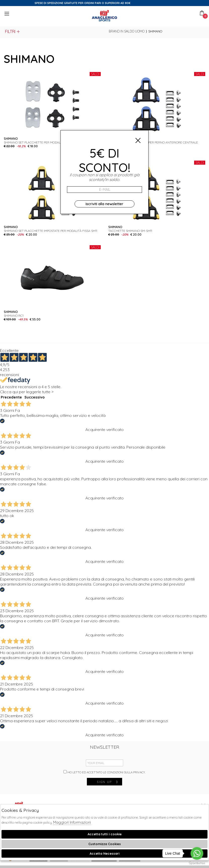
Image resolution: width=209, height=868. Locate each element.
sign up (108, 782)
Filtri (13, 31)
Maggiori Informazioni (72, 822)
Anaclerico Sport (104, 16)
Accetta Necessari (104, 853)
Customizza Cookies (105, 844)
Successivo (34, 397)
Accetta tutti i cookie (105, 834)
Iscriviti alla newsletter (104, 204)
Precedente (11, 397)
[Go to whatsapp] (197, 853)
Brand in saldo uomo (127, 31)
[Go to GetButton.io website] (197, 863)
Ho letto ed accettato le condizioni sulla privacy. (104, 772)
